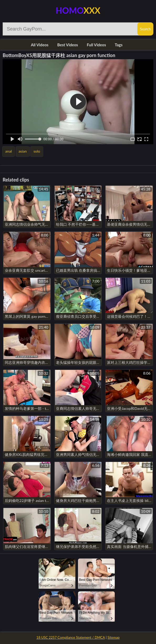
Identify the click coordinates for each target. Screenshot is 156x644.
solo (37, 151)
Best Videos (68, 45)
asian (23, 151)
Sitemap (113, 637)
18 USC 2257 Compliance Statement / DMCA (71, 637)
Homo (78, 10)
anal (9, 151)
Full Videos (97, 45)
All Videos (40, 45)
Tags (119, 45)
